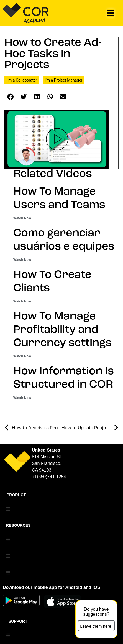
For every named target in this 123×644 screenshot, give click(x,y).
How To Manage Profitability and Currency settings (62, 330)
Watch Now (22, 218)
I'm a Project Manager (64, 80)
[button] (111, 13)
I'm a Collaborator (22, 80)
